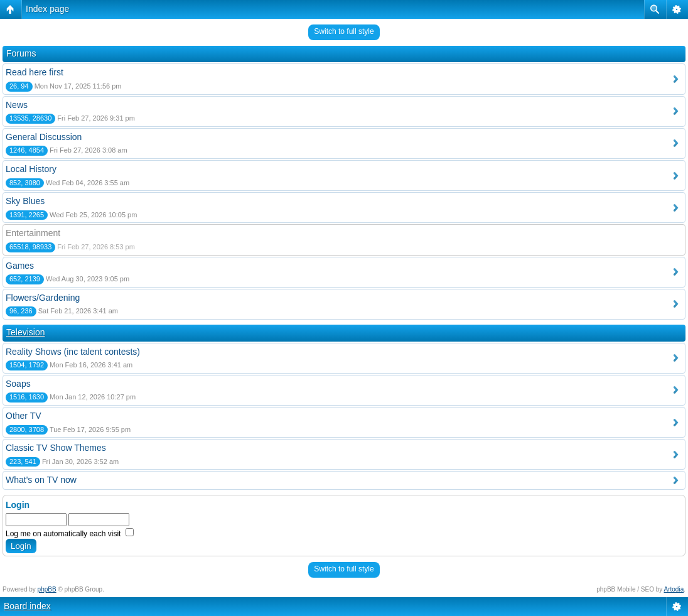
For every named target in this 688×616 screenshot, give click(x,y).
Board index (27, 606)
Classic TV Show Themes (56, 448)
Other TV (24, 416)
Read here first (35, 72)
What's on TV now (41, 480)
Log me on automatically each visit (70, 534)
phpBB (47, 589)
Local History (31, 169)
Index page (47, 9)
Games (20, 266)
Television (25, 332)
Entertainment (33, 233)
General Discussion (44, 137)
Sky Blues (25, 201)
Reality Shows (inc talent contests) (73, 352)
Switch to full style (344, 31)
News (17, 105)
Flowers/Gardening (43, 298)
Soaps (18, 384)
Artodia (674, 589)
